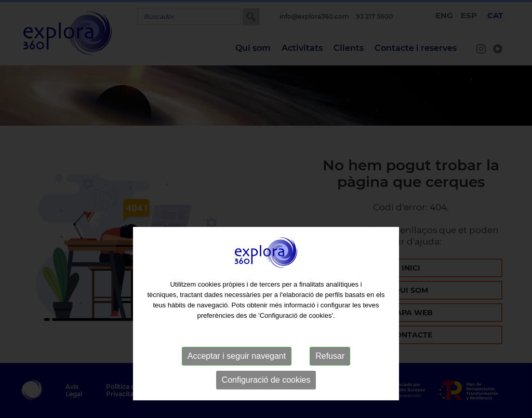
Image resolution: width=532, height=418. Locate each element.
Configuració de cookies (266, 402)
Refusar (330, 378)
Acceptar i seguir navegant (237, 378)
